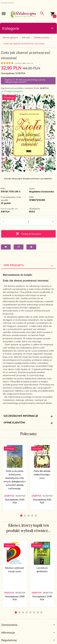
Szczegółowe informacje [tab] (21, 416)
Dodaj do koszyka (28, 234)
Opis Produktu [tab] (14, 265)
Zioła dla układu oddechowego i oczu (42, 474)
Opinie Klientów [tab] (14, 423)
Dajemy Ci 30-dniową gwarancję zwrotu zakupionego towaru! (25, 81)
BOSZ (32, 212)
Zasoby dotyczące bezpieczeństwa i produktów (28, 179)
